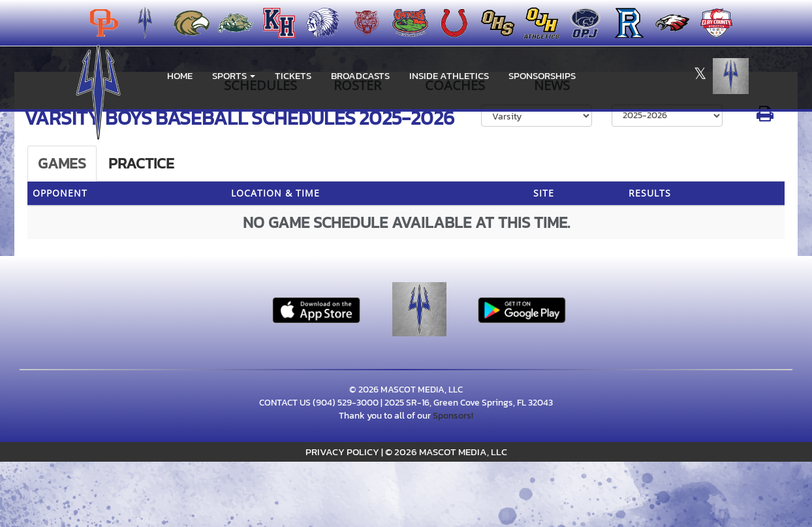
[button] (234, 76)
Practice (141, 163)
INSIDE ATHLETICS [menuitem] (449, 75)
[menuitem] (188, 23)
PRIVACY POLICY (342, 452)
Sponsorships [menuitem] (542, 75)
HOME (180, 75)
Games (62, 163)
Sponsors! (453, 416)
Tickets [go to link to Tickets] (293, 75)
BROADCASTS (360, 75)
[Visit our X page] (700, 76)
